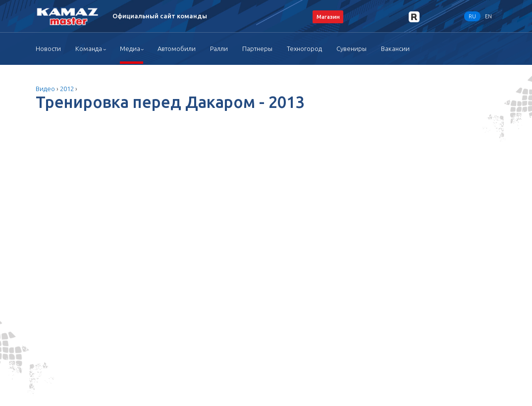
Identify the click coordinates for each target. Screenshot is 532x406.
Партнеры (257, 49)
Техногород (304, 49)
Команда (89, 49)
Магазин (328, 17)
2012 (67, 89)
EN (488, 16)
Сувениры (351, 49)
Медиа (130, 49)
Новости (48, 49)
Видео (45, 89)
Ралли (219, 49)
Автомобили (177, 49)
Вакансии (395, 49)
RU (472, 16)
